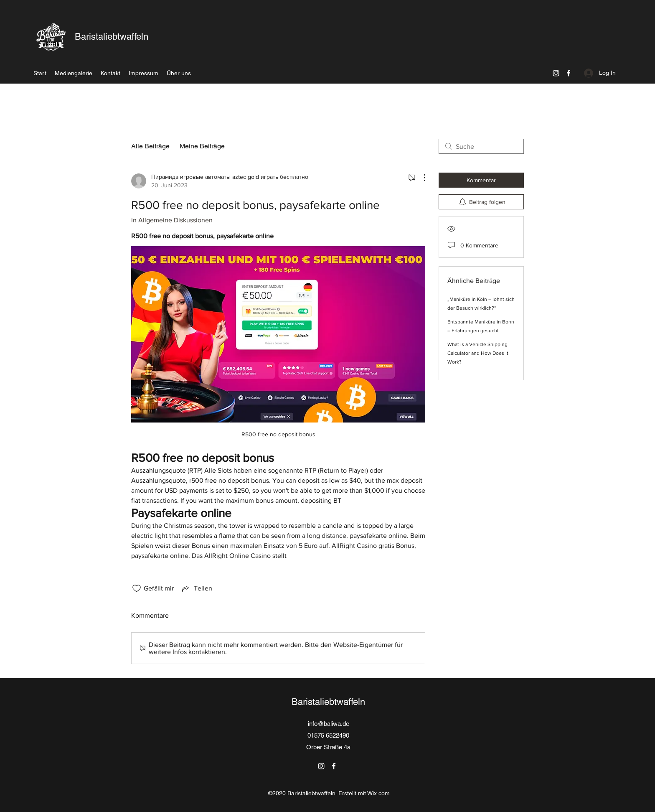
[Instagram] (556, 73)
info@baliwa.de (329, 724)
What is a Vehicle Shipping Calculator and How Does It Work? (478, 353)
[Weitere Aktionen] (420, 178)
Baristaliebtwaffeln (112, 37)
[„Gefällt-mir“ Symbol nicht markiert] (137, 588)
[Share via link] (196, 588)
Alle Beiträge (150, 146)
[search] (481, 146)
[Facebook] (569, 73)
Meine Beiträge (202, 146)
